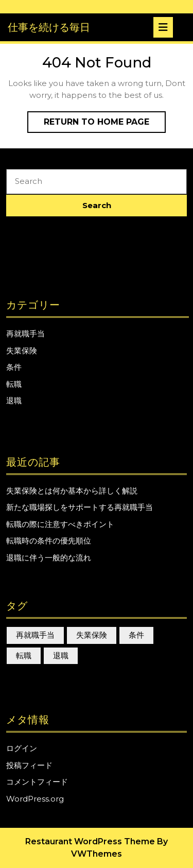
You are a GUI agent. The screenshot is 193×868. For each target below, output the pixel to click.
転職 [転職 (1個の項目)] (24, 656)
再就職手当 (25, 334)
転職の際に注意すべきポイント (60, 524)
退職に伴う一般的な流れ (49, 558)
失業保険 (22, 351)
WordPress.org (35, 799)
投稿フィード (29, 765)
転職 (14, 384)
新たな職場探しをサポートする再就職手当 (80, 507)
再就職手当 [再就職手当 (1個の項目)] (35, 635)
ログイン (22, 748)
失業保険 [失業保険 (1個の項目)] (92, 635)
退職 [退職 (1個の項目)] (61, 656)
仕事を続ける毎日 (49, 27)
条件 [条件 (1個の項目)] (136, 635)
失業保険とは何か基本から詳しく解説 (72, 491)
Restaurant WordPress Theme (90, 841)
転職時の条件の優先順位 (49, 541)
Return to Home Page (105, 124)
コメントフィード (37, 782)
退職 (14, 401)
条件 (14, 367)
